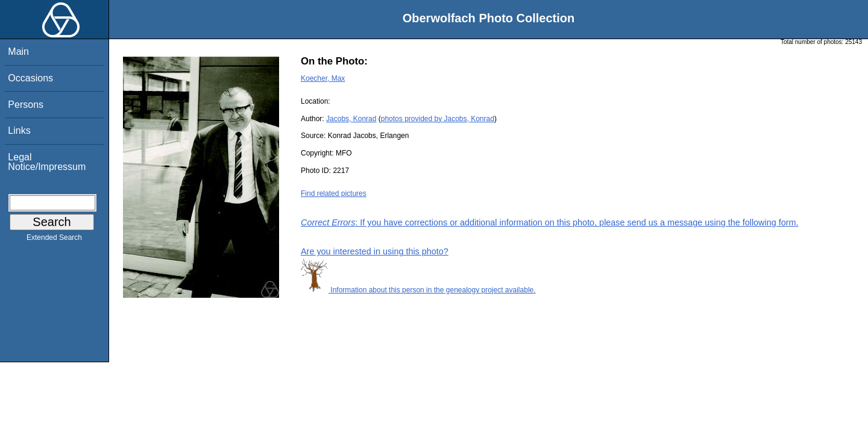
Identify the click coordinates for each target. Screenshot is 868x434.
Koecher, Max (323, 78)
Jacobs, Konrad (351, 119)
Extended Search (54, 240)
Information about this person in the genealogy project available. (418, 290)
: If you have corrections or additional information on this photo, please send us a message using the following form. (550, 222)
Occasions (30, 78)
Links (19, 131)
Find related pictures (334, 193)
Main (18, 52)
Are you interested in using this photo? (375, 251)
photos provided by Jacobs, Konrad (438, 119)
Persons (26, 105)
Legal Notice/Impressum (47, 162)
